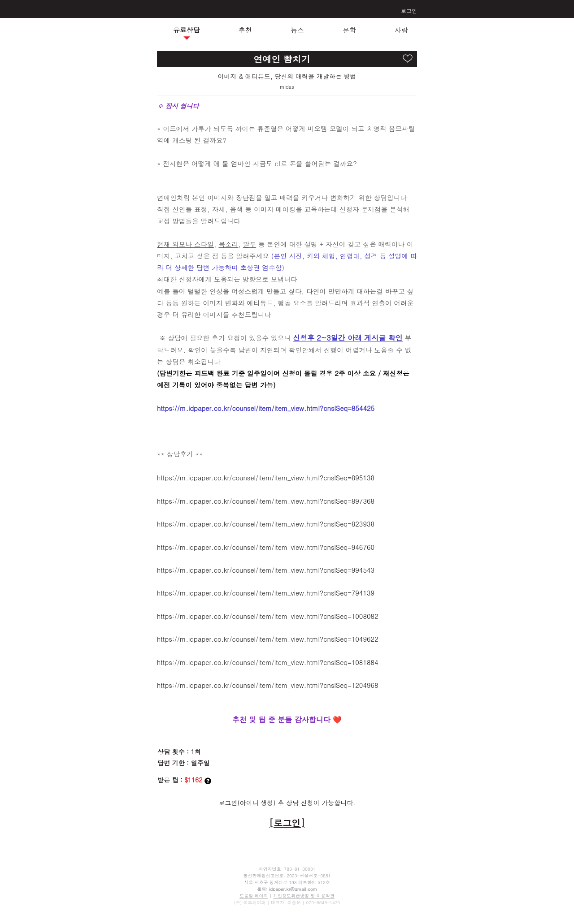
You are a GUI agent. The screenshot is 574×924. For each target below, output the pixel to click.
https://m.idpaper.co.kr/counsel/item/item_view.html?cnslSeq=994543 (266, 570)
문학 (349, 30)
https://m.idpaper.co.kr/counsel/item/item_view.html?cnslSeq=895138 (266, 477)
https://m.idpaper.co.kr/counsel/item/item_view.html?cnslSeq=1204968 (268, 685)
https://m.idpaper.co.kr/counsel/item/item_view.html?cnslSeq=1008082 (268, 616)
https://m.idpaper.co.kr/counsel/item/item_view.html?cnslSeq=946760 (266, 547)
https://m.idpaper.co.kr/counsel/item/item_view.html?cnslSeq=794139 (266, 593)
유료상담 (187, 30)
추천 (245, 30)
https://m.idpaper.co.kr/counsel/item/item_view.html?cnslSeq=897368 (266, 501)
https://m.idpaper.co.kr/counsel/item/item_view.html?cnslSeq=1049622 (268, 639)
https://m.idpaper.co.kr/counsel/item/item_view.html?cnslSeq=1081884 (268, 662)
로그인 (409, 11)
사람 (401, 30)
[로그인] (287, 823)
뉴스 (297, 30)
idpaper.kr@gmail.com (293, 889)
